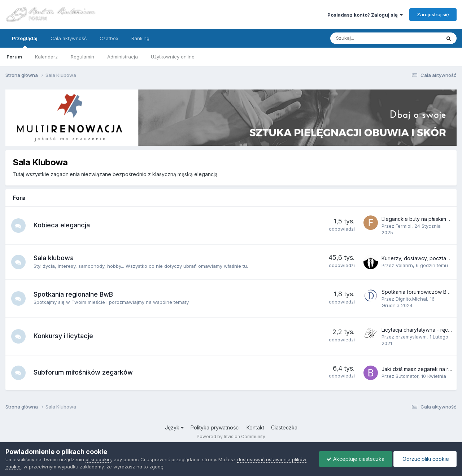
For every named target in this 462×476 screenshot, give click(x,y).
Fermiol (404, 226)
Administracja (123, 57)
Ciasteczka (284, 427)
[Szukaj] (369, 38)
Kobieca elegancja (62, 225)
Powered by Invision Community (231, 436)
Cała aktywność (69, 38)
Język (174, 427)
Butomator (407, 376)
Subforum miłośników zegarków (83, 372)
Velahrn (404, 265)
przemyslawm (411, 337)
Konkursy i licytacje (63, 336)
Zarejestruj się (433, 14)
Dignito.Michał (411, 299)
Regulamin (82, 57)
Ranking (140, 38)
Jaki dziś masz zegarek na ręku (419, 369)
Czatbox (109, 38)
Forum (14, 57)
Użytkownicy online (173, 57)
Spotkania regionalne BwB (73, 294)
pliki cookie (98, 459)
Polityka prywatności (215, 427)
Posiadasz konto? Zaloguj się (365, 15)
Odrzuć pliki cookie (425, 459)
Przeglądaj (25, 42)
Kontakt (255, 427)
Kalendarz (46, 57)
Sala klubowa (54, 258)
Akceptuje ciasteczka (356, 459)
